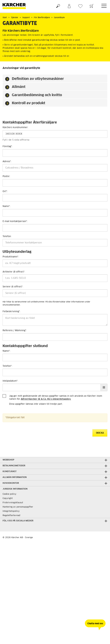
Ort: (5, 191)
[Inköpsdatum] (52, 387)
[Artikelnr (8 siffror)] (55, 278)
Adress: (7, 162)
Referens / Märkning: (15, 331)
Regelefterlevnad (11, 516)
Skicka (100, 433)
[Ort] (55, 198)
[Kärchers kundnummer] (55, 134)
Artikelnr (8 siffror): (14, 272)
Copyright (8, 498)
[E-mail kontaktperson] (55, 228)
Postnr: (6, 176)
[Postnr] (55, 183)
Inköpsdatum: (10, 381)
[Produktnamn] (55, 263)
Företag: (7, 147)
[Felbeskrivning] (55, 320)
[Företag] (55, 153)
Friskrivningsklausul (13, 503)
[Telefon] (55, 243)
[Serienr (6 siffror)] (55, 293)
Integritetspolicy (11, 511)
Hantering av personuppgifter (18, 507)
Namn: (6, 206)
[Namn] (55, 213)
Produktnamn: (11, 257)
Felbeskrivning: (11, 312)
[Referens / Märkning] (55, 337)
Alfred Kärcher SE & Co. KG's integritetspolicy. (46, 399)
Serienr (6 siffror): (13, 287)
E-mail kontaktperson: (15, 221)
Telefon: (7, 236)
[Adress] (55, 168)
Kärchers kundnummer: (15, 128)
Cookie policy (9, 494)
